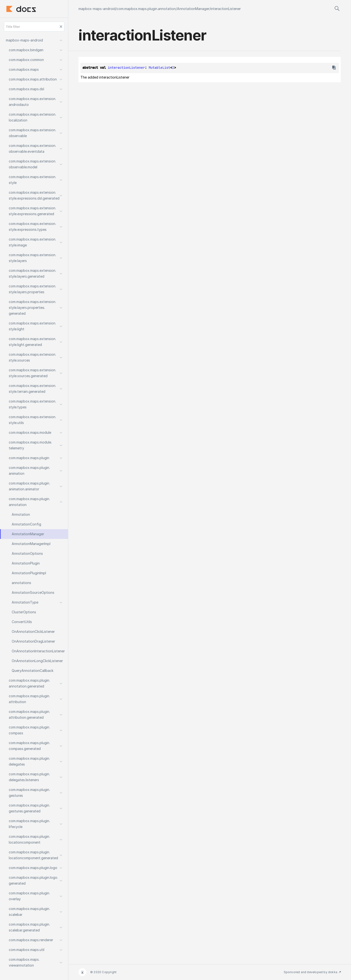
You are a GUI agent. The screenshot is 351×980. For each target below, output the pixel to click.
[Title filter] (34, 27)
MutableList (159, 68)
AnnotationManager (193, 9)
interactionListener (226, 9)
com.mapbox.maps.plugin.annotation (146, 9)
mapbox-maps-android (97, 9)
